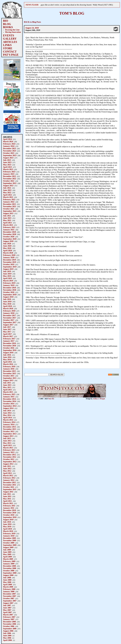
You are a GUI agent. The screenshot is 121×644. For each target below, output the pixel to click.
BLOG (7, 24)
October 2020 (9, 237)
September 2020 (10, 239)
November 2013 (10, 429)
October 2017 (9, 320)
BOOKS (8, 27)
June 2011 (7, 496)
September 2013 (10, 434)
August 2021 (8, 213)
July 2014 (7, 411)
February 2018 (9, 311)
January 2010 (9, 536)
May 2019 (7, 276)
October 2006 (9, 626)
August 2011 (8, 492)
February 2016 (9, 366)
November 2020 (10, 234)
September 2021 (10, 211)
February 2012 (9, 478)
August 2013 (8, 436)
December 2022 (9, 176)
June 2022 (7, 190)
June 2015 (7, 385)
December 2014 (9, 399)
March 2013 (8, 448)
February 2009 (9, 561)
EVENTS (9, 35)
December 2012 (9, 455)
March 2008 (8, 587)
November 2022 (10, 179)
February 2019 (9, 283)
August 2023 (8, 158)
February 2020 (9, 255)
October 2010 (9, 515)
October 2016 (9, 348)
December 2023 (9, 148)
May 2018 (7, 304)
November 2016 (10, 346)
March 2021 (8, 225)
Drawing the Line (12, 30)
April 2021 (7, 223)
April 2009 (7, 557)
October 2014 (9, 404)
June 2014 (7, 413)
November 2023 (10, 151)
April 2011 (7, 501)
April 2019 (7, 278)
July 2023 (7, 160)
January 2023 (9, 174)
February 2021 (9, 227)
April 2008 (7, 585)
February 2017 (9, 339)
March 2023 (8, 169)
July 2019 (7, 271)
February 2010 (9, 533)
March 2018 (8, 308)
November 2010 (10, 513)
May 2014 (7, 415)
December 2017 (9, 315)
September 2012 (10, 462)
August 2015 (8, 380)
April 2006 (7, 640)
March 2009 (8, 559)
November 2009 (10, 540)
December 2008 (9, 566)
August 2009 (8, 547)
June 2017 (7, 329)
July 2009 (7, 550)
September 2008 (10, 573)
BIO (6, 21)
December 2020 (9, 232)
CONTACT (10, 52)
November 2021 (10, 206)
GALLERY (10, 39)
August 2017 (8, 325)
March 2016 (8, 364)
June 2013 (7, 441)
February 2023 (9, 172)
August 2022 (8, 186)
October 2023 (9, 153)
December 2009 (9, 538)
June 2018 (7, 302)
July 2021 (7, 216)
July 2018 (7, 299)
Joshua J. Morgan (99, 399)
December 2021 (9, 204)
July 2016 (7, 355)
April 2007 (7, 612)
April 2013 (7, 445)
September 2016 (10, 350)
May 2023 (7, 165)
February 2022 (9, 199)
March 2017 (8, 336)
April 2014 (7, 418)
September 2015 (10, 378)
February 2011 (9, 506)
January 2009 (9, 564)
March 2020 (8, 253)
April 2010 (7, 529)
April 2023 (7, 167)
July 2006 (7, 633)
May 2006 (7, 638)
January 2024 (9, 146)
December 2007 (9, 594)
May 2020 (7, 248)
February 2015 (9, 394)
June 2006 (7, 636)
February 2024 (9, 144)
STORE (8, 48)
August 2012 (8, 464)
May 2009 (7, 554)
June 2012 (7, 469)
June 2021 (7, 218)
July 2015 (7, 383)
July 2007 (7, 605)
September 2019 (10, 267)
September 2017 (10, 322)
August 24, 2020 (32, 28)
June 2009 (7, 552)
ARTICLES (10, 42)
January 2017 (9, 341)
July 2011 (7, 494)
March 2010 (8, 531)
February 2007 (9, 617)
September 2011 (10, 489)
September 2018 (10, 295)
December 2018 (9, 288)
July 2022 (7, 188)
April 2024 (7, 139)
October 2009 (9, 543)
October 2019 (9, 264)
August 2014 (8, 408)
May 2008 (7, 582)
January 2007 (9, 619)
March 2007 (8, 615)
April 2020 (7, 251)
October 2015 (9, 376)
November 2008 (10, 568)
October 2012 (9, 459)
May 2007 (7, 610)
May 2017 (7, 332)
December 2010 (9, 510)
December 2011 (9, 482)
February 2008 (9, 589)
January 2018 (9, 313)
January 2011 (9, 508)
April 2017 (7, 334)
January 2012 (9, 480)
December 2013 (9, 427)
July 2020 (7, 244)
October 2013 (9, 431)
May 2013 (7, 443)
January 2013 (9, 452)
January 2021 (9, 230)
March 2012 (8, 475)
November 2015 (10, 373)
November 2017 (10, 318)
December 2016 (9, 343)
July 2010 (7, 522)
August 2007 (8, 603)
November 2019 (10, 262)
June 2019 (7, 274)
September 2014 (10, 406)
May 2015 (7, 387)
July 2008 (7, 578)
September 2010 (10, 517)
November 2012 (10, 457)
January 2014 (9, 424)
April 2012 (7, 473)
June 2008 (7, 580)
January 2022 (9, 202)
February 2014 (9, 422)
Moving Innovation (13, 32)
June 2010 (7, 524)
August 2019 (8, 269)
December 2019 (9, 260)
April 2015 (7, 390)
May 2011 (7, 499)
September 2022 (10, 183)
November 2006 (10, 624)
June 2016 (7, 357)
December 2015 (9, 371)
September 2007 (10, 601)
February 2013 (9, 450)
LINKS (7, 45)
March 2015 (8, 392)
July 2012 (7, 466)
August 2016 (8, 353)
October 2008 (9, 571)
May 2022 (7, 193)
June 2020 (7, 246)
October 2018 (9, 292)
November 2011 (10, 485)
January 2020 (9, 257)
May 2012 (7, 471)
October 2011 (9, 487)
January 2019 (9, 285)
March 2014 (8, 420)
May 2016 (7, 360)
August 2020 (8, 241)
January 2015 (9, 397)
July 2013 (7, 438)
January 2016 (9, 369)
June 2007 (7, 608)
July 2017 (7, 327)
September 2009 (10, 545)
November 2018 (10, 290)
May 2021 (7, 220)
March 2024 (8, 141)
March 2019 (8, 281)
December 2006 (9, 622)
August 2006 (8, 631)
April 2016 (7, 362)
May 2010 (7, 527)
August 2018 (8, 297)
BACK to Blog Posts (32, 22)
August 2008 (8, 575)
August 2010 (8, 520)
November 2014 (10, 401)
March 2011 (8, 503)
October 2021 (9, 209)
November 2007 (10, 596)
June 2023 (7, 162)
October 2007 (9, 598)
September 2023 (10, 155)
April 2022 (7, 195)
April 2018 (7, 306)
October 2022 (9, 181)
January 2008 (9, 591)
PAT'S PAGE (11, 55)
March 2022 (8, 197)
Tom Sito (51, 399)
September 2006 (10, 629)
